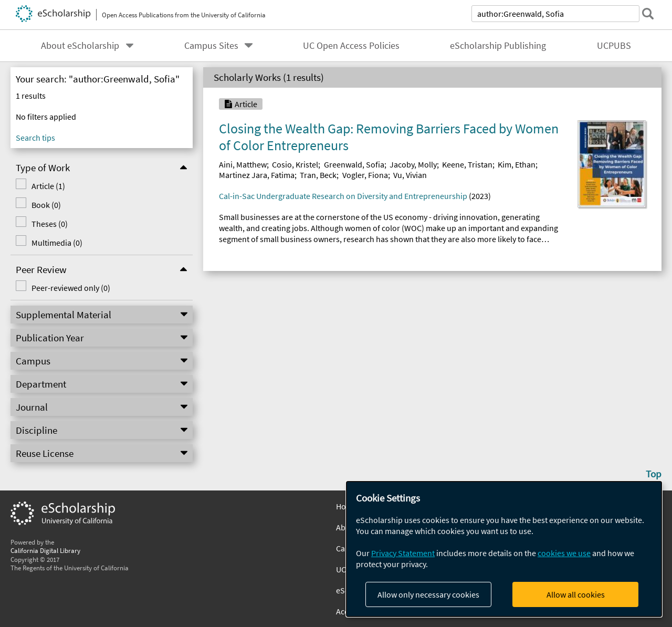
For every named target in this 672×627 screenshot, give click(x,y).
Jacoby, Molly (413, 164)
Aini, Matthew (243, 164)
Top (654, 474)
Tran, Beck (318, 175)
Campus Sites (211, 46)
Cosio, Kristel (295, 164)
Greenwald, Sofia (354, 164)
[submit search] (648, 14)
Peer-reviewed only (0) (71, 288)
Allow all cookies (576, 594)
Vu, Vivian (410, 175)
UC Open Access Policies (351, 46)
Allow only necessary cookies (428, 594)
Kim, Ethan (517, 164)
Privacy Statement (403, 553)
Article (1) (48, 186)
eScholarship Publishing (498, 46)
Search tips (35, 138)
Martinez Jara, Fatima (257, 175)
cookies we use (564, 553)
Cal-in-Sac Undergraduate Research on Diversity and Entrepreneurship (343, 196)
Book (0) (46, 205)
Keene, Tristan (467, 164)
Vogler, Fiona (365, 175)
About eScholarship (80, 46)
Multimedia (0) (57, 243)
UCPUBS (614, 46)
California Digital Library (45, 550)
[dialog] (504, 549)
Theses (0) (50, 224)
